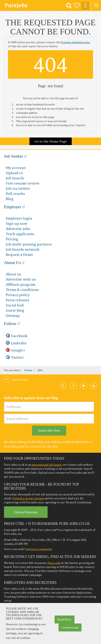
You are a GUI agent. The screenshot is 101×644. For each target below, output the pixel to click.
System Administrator (76, 42)
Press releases (18, 300)
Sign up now (17, 223)
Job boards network (23, 249)
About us (13, 274)
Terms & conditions (22, 290)
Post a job (54, 563)
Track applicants (20, 234)
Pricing (12, 239)
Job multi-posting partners (29, 244)
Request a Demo (19, 255)
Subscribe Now (49, 430)
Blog (10, 199)
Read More (65, 619)
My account (16, 168)
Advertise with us (21, 279)
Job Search (15, 178)
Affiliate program (21, 284)
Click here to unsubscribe (39, 549)
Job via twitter (18, 188)
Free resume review (23, 183)
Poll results (15, 194)
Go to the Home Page (51, 141)
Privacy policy (18, 295)
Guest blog (15, 310)
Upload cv (14, 173)
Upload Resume (26, 512)
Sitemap (13, 316)
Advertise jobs (18, 229)
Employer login (19, 218)
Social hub (15, 305)
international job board (47, 465)
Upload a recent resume (28, 498)
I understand (70, 627)
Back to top (16, 380)
